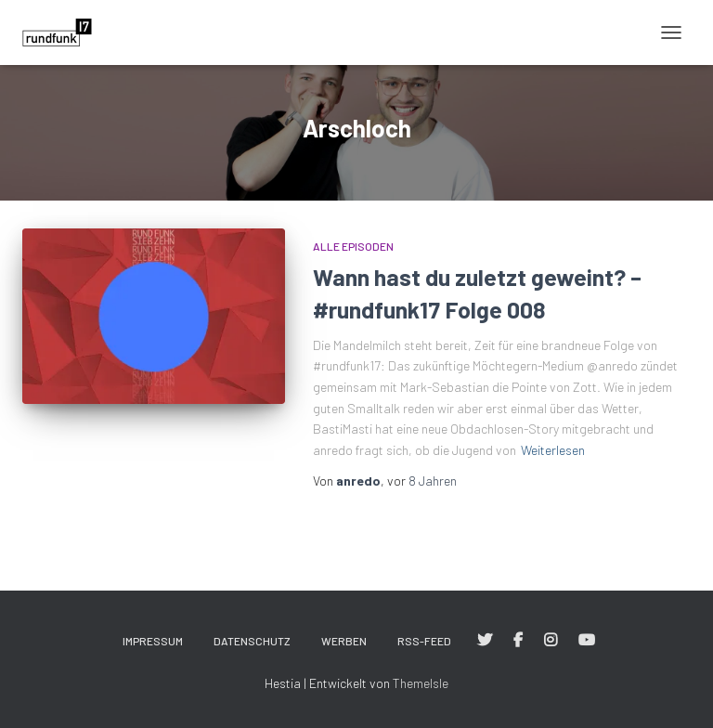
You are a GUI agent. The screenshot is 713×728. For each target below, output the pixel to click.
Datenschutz (252, 641)
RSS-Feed (424, 641)
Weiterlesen (553, 450)
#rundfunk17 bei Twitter (485, 641)
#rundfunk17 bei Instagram (551, 641)
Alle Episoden (353, 246)
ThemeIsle (421, 683)
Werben (344, 641)
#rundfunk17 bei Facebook (518, 641)
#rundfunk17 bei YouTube (587, 641)
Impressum (153, 641)
